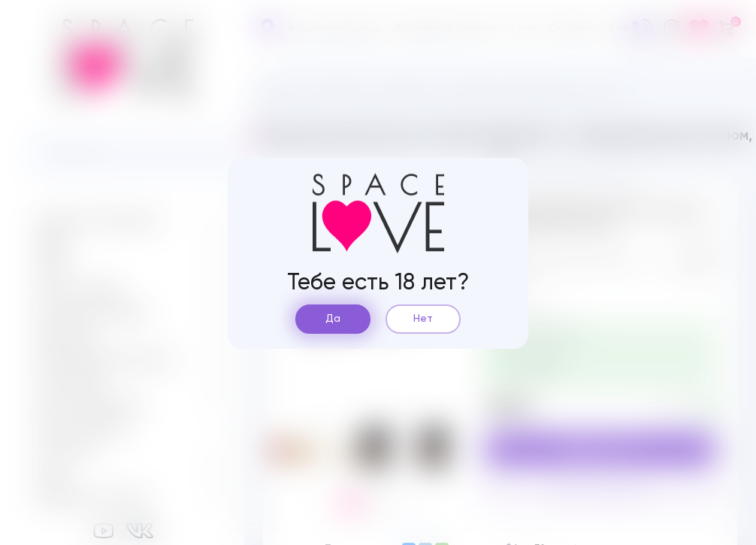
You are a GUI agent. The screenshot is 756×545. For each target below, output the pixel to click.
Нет (423, 319)
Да (333, 319)
